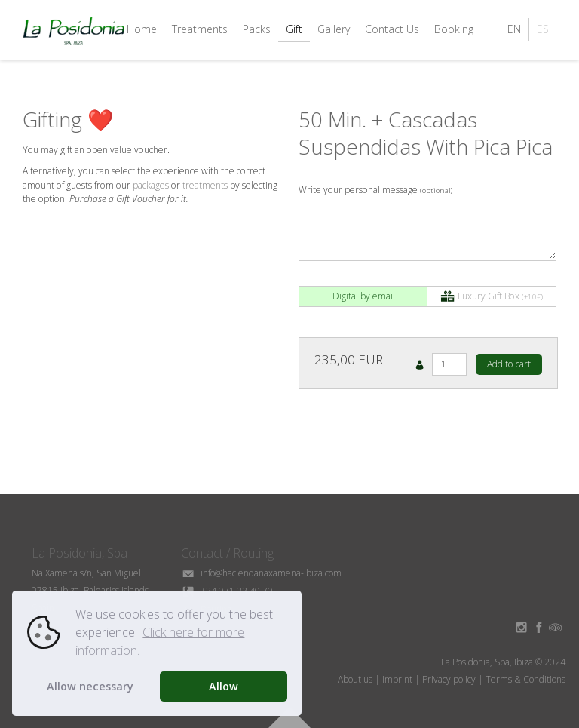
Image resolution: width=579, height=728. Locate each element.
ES (543, 29)
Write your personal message (375, 190)
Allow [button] (224, 686)
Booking (454, 29)
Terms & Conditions (525, 679)
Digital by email (364, 296)
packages (151, 185)
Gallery (334, 29)
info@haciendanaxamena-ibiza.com (261, 573)
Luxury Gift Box (492, 297)
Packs (257, 29)
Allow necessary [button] (90, 686)
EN (514, 29)
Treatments (200, 29)
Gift (294, 29)
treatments (205, 185)
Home (142, 29)
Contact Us (392, 29)
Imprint (397, 679)
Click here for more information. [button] (160, 641)
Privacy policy (449, 679)
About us (355, 679)
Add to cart (509, 364)
